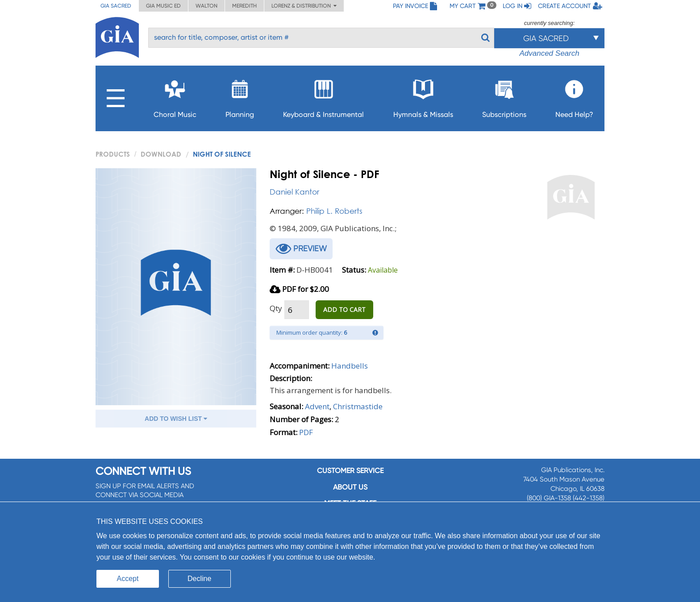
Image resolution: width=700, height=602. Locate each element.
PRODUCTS (113, 154)
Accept (128, 579)
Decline (199, 579)
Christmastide (358, 406)
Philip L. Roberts (334, 211)
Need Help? (574, 96)
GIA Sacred (116, 6)
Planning (240, 96)
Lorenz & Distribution (304, 6)
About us (350, 487)
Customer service (350, 471)
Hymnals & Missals (423, 96)
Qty (276, 308)
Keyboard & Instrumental (323, 96)
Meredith (244, 6)
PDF (306, 432)
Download (161, 154)
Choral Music (175, 96)
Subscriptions (504, 96)
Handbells (350, 366)
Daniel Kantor (294, 192)
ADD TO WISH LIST (176, 419)
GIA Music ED (163, 6)
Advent (317, 406)
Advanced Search (549, 53)
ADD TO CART (344, 309)
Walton (206, 6)
